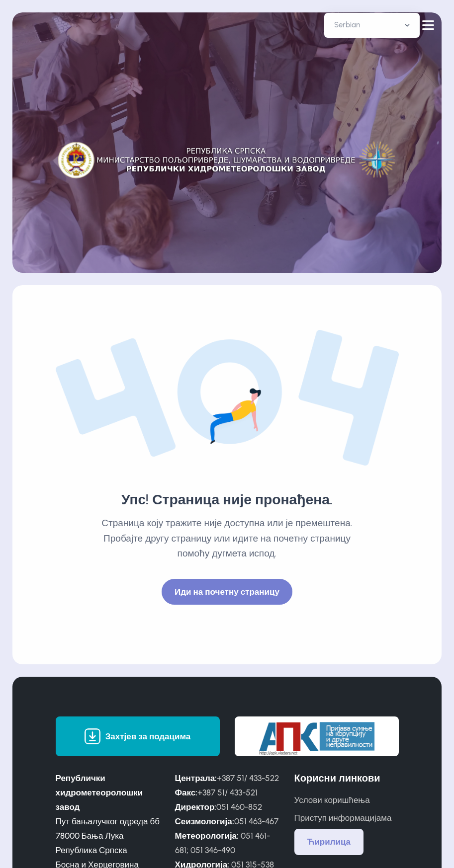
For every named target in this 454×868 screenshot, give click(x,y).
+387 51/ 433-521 (227, 792)
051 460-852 (239, 807)
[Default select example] (372, 25)
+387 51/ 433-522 (248, 778)
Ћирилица (329, 842)
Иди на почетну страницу (227, 592)
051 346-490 (213, 850)
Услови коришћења (332, 800)
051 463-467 (256, 821)
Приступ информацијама (343, 818)
